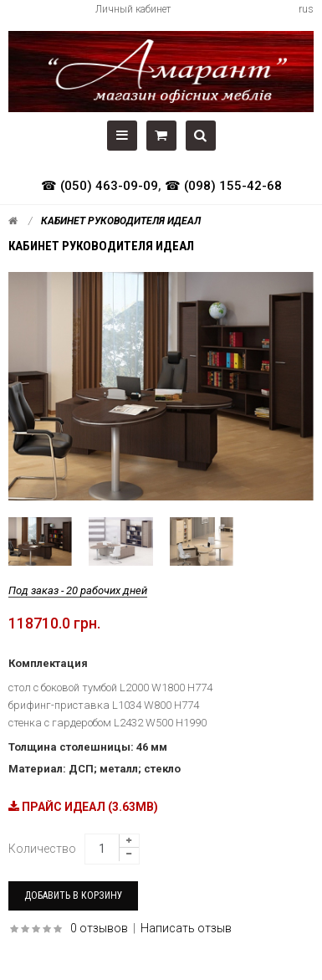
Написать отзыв (186, 928)
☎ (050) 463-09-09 (100, 186)
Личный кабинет (133, 9)
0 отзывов (99, 928)
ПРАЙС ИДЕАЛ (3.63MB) (83, 807)
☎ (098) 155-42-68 (223, 186)
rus (306, 9)
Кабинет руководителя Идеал (121, 221)
